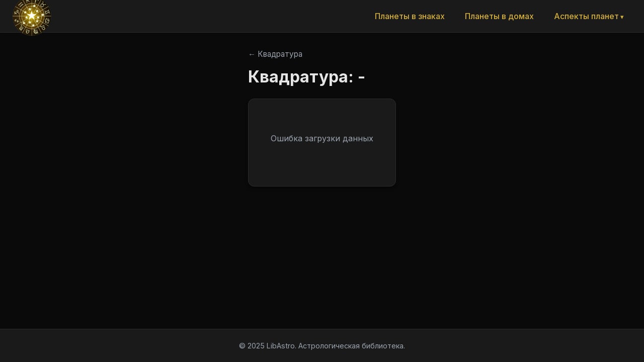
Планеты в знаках (410, 16)
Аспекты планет (586, 16)
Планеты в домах (499, 16)
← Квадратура (275, 54)
